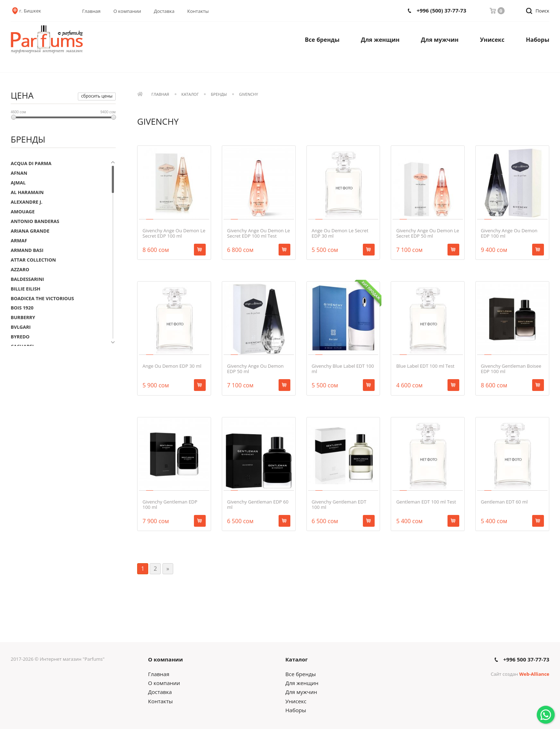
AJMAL (18, 183)
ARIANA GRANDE (30, 231)
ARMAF (19, 240)
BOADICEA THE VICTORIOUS (42, 298)
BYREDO (20, 337)
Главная (91, 11)
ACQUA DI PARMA (31, 163)
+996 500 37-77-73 (526, 659)
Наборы (538, 40)
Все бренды (322, 40)
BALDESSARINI (27, 279)
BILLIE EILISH (26, 289)
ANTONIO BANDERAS (35, 221)
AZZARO (20, 269)
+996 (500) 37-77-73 (441, 11)
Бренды (219, 95)
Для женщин (380, 40)
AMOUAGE (23, 212)
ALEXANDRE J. (27, 202)
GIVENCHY (248, 95)
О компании (127, 11)
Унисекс (492, 40)
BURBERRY (23, 317)
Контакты (198, 11)
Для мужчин (440, 40)
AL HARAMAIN (27, 192)
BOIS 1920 (22, 308)
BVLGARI (21, 327)
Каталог (190, 95)
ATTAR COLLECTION (33, 260)
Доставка (164, 11)
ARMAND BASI (27, 250)
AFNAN (19, 173)
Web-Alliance (534, 674)
